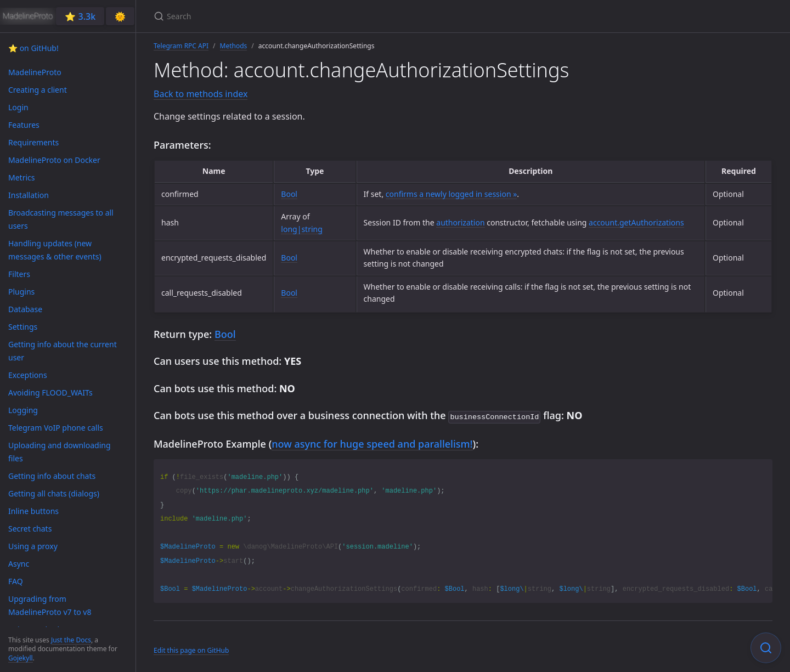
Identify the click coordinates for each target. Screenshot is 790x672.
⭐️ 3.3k (80, 16)
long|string (301, 229)
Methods (234, 46)
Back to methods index (201, 94)
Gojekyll (21, 658)
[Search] (283, 16)
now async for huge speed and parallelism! (372, 443)
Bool (289, 194)
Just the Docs (71, 640)
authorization (460, 222)
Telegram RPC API (181, 46)
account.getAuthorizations (636, 222)
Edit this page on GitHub (191, 649)
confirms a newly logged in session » (452, 194)
